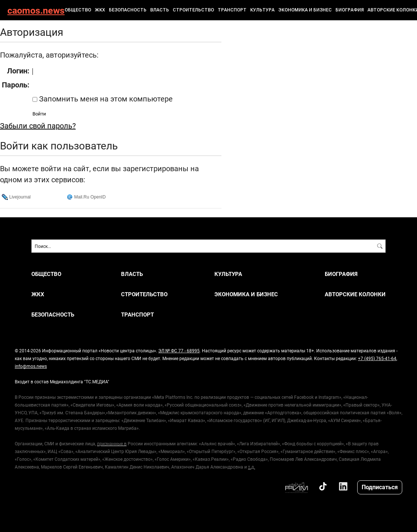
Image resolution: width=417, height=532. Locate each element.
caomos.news (36, 10)
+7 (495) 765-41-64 (377, 358)
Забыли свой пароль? (38, 125)
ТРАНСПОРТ (232, 10)
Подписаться (380, 487)
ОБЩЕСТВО (78, 10)
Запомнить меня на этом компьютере (105, 99)
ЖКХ (100, 10)
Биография (350, 10)
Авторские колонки (355, 294)
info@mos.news (31, 366)
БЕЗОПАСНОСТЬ (128, 10)
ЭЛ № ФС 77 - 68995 (179, 350)
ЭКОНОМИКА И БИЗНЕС (305, 10)
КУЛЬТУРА (262, 10)
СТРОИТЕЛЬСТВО (193, 10)
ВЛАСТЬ (160, 10)
